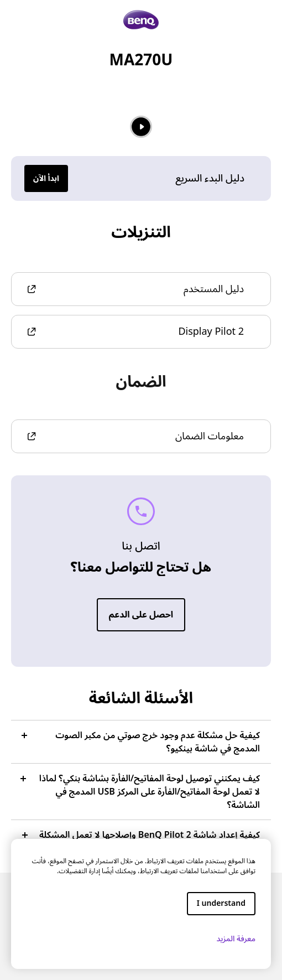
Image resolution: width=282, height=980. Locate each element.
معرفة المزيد (231, 939)
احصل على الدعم (141, 615)
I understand (221, 903)
